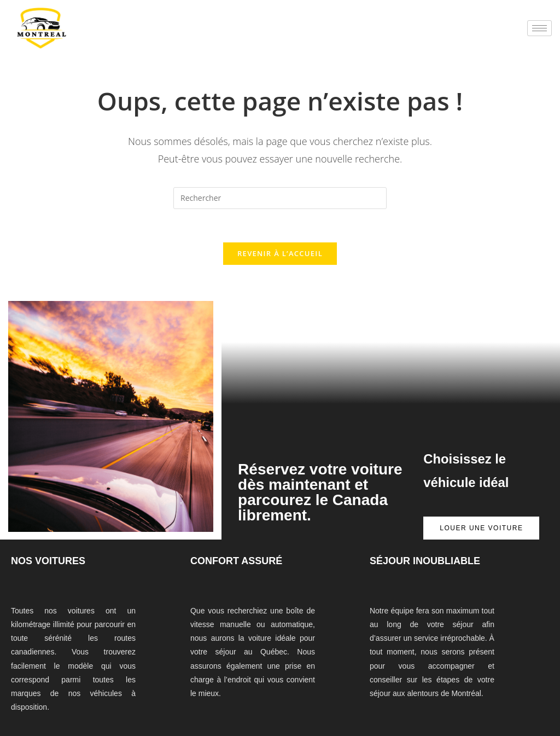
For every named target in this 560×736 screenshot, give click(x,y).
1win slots (225, 36)
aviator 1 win (259, 36)
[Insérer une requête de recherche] (280, 198)
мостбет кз (263, 36)
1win (159, 36)
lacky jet (124, 36)
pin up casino (137, 36)
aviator (266, 36)
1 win (252, 36)
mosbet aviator (181, 36)
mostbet (127, 36)
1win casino (186, 36)
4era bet (177, 36)
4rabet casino (238, 36)
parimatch (219, 36)
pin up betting (130, 36)
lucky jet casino (170, 36)
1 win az (122, 36)
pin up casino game (244, 36)
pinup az (191, 36)
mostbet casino (147, 36)
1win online (141, 36)
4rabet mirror (280, 36)
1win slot (134, 36)
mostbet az (194, 36)
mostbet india (214, 36)
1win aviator (156, 36)
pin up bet (222, 36)
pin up (154, 36)
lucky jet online (288, 36)
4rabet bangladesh (163, 36)
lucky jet (189, 36)
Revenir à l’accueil (280, 253)
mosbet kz (174, 36)
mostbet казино (273, 36)
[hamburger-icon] (539, 28)
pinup (144, 36)
